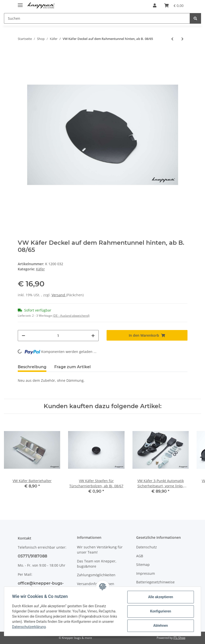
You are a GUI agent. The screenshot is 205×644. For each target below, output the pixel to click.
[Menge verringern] (23, 336)
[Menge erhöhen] (93, 336)
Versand (59, 295)
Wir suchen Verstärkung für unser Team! (100, 550)
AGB (140, 556)
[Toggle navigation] (20, 3)
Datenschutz (147, 547)
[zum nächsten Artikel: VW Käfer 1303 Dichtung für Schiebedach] (182, 39)
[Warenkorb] (174, 5)
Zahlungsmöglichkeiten (96, 575)
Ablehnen (160, 626)
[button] (155, 5)
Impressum (146, 573)
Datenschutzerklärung (29, 627)
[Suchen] (97, 18)
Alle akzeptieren (160, 597)
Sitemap (143, 565)
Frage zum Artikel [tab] (73, 367)
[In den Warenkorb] (147, 335)
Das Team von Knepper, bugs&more (97, 564)
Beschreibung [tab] (32, 367)
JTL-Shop (179, 638)
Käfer (40, 269)
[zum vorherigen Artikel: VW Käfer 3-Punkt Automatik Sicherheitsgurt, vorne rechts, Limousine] (172, 39)
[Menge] (58, 336)
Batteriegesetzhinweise (155, 582)
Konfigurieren (160, 611)
